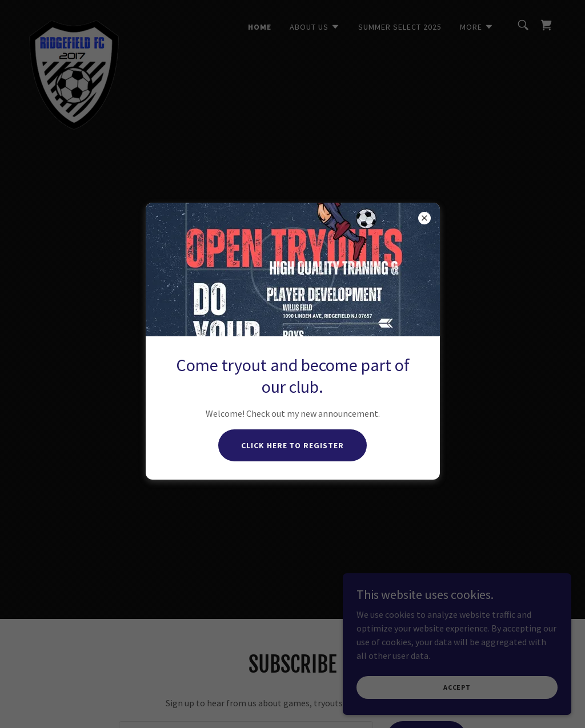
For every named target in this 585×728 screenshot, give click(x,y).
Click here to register (293, 445)
